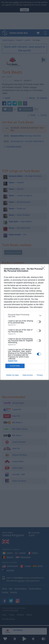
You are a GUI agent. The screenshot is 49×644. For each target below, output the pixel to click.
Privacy (40, 375)
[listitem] (24, 316)
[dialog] (24, 322)
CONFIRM (15, 366)
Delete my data (12, 375)
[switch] (39, 322)
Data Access (28, 375)
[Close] (44, 269)
